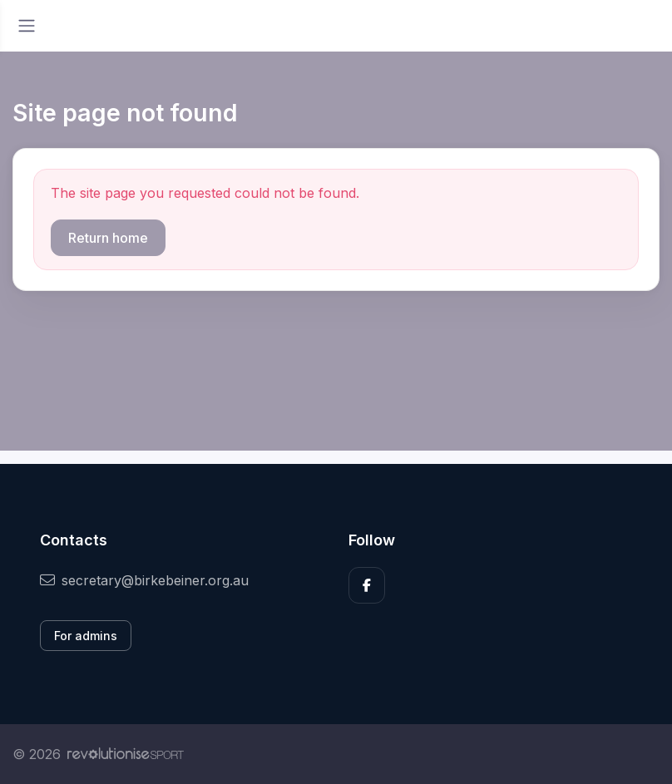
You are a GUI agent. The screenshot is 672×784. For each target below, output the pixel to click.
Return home (108, 238)
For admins (86, 636)
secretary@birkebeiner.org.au (144, 580)
